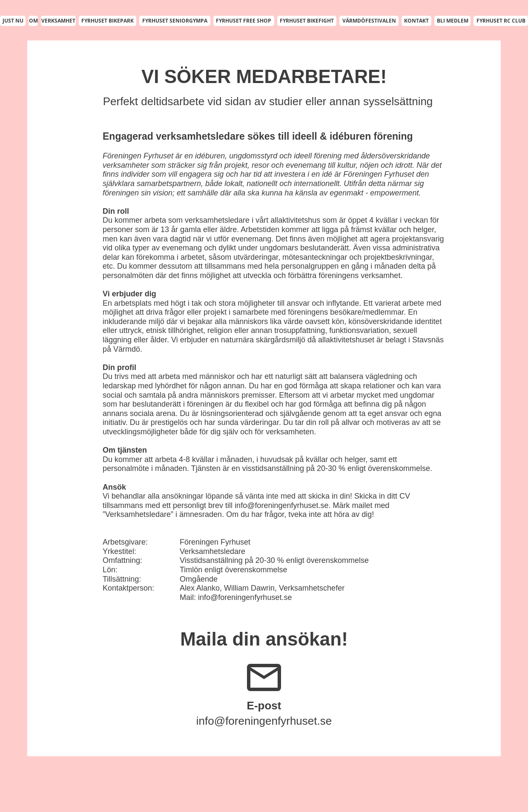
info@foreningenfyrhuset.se (281, 505)
